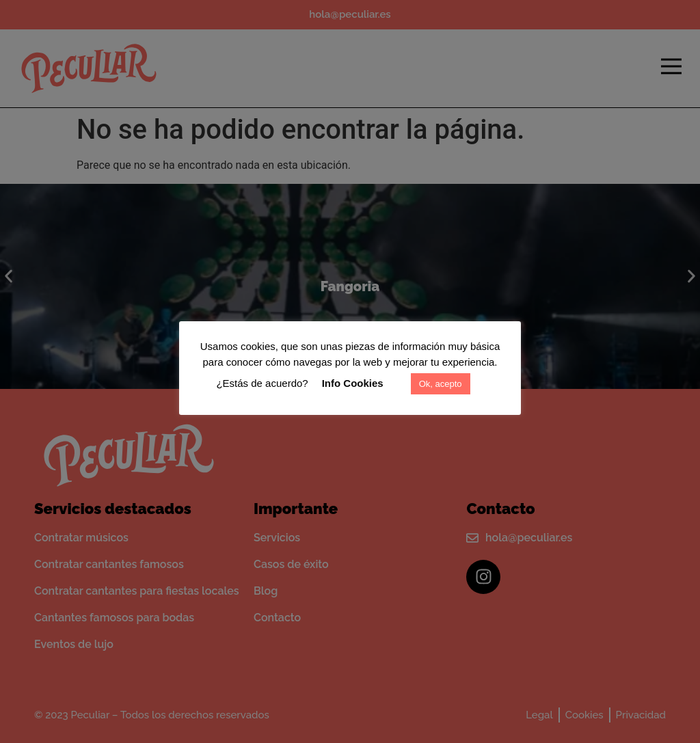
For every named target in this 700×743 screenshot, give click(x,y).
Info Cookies (353, 383)
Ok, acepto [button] (441, 384)
